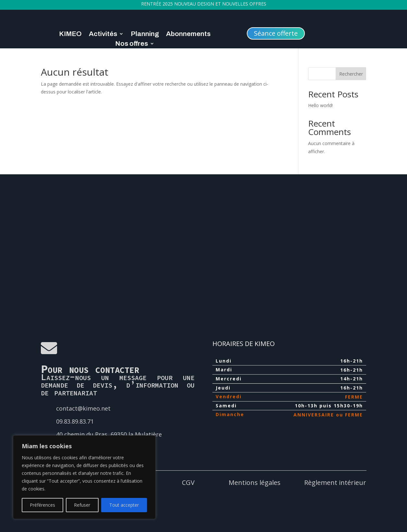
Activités (103, 34)
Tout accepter (124, 505)
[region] (84, 477)
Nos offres (132, 44)
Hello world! (320, 105)
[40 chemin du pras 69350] (204, 251)
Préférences (42, 505)
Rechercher (351, 74)
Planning (145, 34)
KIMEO (70, 34)
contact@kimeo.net (83, 408)
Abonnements (188, 34)
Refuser (82, 505)
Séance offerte (276, 33)
